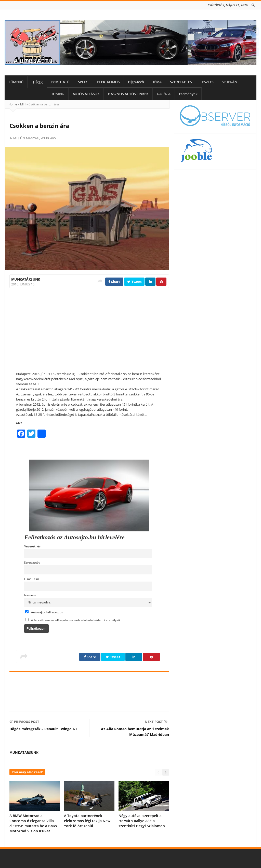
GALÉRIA (164, 94)
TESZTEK (207, 82)
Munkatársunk (26, 279)
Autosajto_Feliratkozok (44, 612)
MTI (23, 104)
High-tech (136, 82)
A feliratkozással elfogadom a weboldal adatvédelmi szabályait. (73, 620)
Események (188, 94)
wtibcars (48, 138)
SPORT (83, 82)
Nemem (30, 595)
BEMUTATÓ (60, 82)
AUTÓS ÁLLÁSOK (86, 94)
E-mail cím (32, 579)
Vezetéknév (32, 546)
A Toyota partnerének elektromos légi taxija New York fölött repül (87, 821)
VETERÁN (230, 82)
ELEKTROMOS (108, 82)
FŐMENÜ (16, 82)
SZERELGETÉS (181, 82)
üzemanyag (30, 138)
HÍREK (38, 82)
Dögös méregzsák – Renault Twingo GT (43, 729)
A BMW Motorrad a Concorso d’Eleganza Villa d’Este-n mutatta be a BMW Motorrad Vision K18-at (33, 823)
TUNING (58, 94)
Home (13, 104)
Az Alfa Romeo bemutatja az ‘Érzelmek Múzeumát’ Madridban (135, 732)
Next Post (156, 722)
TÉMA (157, 82)
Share (114, 282)
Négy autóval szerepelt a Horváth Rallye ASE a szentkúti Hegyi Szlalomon (142, 821)
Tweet (134, 282)
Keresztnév (32, 562)
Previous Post (24, 722)
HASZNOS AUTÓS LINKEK (128, 94)
